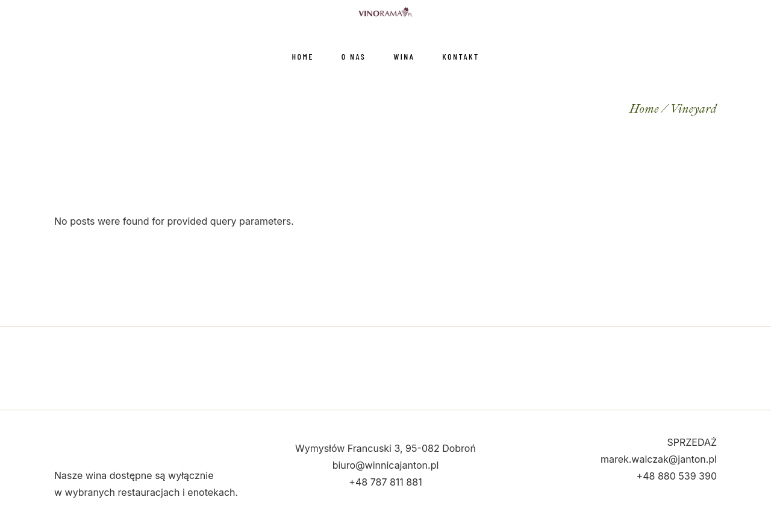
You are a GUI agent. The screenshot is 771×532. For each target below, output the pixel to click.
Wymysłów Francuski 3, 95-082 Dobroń (385, 448)
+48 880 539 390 (677, 476)
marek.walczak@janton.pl (659, 459)
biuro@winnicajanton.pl (386, 465)
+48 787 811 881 (385, 482)
